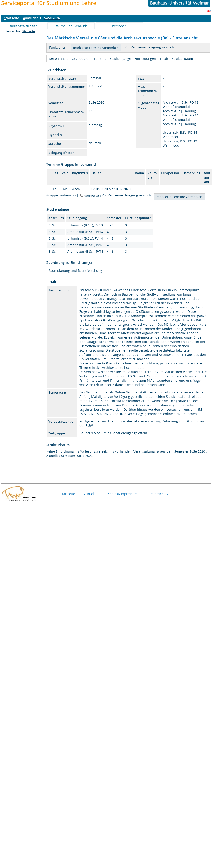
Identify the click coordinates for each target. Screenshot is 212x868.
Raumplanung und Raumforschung (75, 270)
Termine (100, 59)
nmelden (31, 18)
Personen (119, 26)
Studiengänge (120, 59)
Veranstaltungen (24, 26)
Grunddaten (81, 59)
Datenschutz (159, 494)
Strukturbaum (182, 59)
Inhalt (164, 59)
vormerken (93, 195)
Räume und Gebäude (71, 26)
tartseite (11, 18)
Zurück (89, 494)
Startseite (29, 31)
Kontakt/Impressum (123, 494)
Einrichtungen (145, 59)
